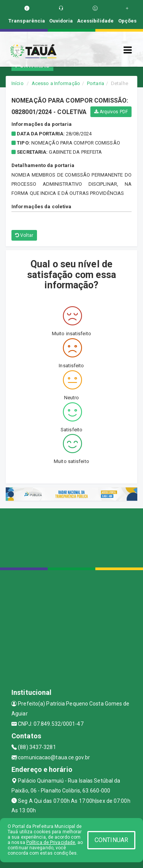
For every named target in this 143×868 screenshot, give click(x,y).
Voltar (24, 235)
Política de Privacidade (51, 842)
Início (18, 83)
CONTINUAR (111, 840)
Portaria (96, 83)
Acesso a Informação (56, 83)
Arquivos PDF (111, 112)
